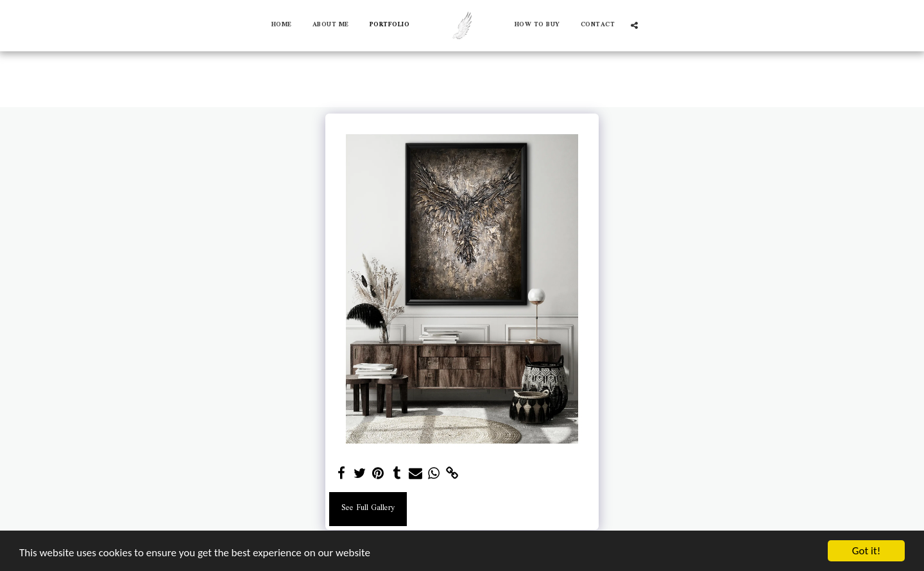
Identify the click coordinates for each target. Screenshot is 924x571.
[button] (634, 25)
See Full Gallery (368, 508)
